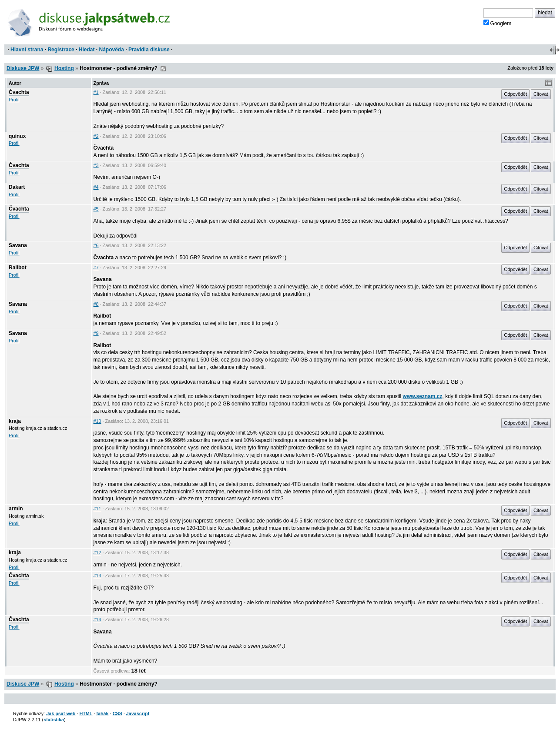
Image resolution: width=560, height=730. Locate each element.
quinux (17, 136)
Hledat (87, 50)
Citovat (541, 94)
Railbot (18, 268)
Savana (18, 245)
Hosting (64, 68)
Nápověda (112, 50)
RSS (163, 69)
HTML (86, 713)
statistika (54, 720)
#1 (96, 92)
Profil (14, 100)
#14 (97, 619)
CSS (117, 713)
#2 (96, 136)
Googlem (498, 23)
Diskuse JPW (23, 68)
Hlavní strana (27, 50)
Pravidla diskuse (149, 50)
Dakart (17, 187)
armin (16, 509)
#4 (96, 187)
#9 (96, 333)
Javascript (138, 713)
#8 (96, 304)
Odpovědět (515, 94)
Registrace (61, 50)
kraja (15, 421)
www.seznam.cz (423, 396)
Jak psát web (61, 713)
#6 (96, 245)
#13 (97, 576)
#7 (96, 268)
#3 (96, 165)
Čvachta (19, 92)
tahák (102, 713)
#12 (97, 553)
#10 (97, 421)
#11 (97, 509)
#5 (96, 209)
